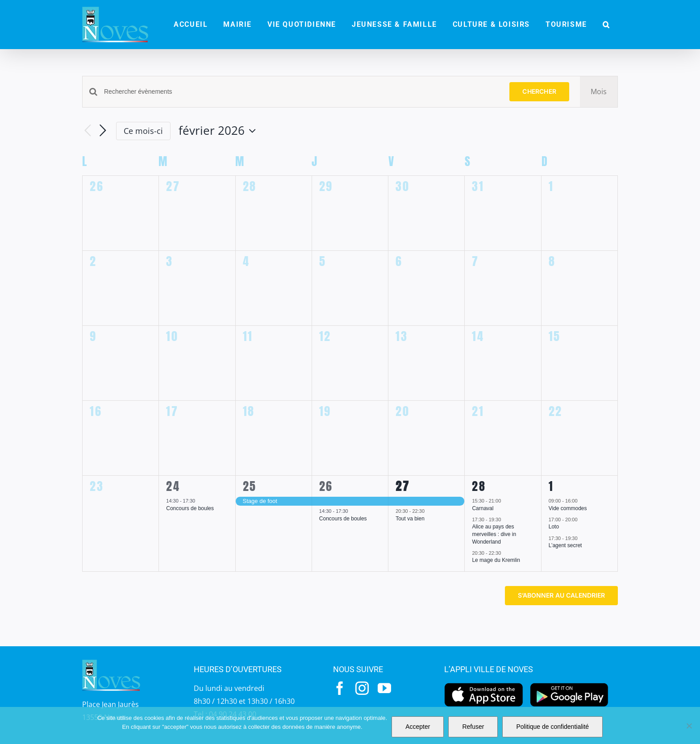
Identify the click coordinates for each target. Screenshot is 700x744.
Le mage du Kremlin (496, 560)
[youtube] (384, 688)
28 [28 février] (479, 486)
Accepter (418, 727)
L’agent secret (565, 545)
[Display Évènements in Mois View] (599, 92)
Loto (554, 527)
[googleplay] (569, 685)
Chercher (539, 91)
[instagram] (362, 688)
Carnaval (483, 508)
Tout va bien (410, 519)
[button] (606, 25)
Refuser (473, 727)
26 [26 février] (326, 486)
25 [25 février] (250, 486)
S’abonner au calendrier (561, 595)
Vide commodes (568, 508)
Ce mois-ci (143, 131)
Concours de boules (190, 508)
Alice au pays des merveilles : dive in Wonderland (494, 534)
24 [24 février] (173, 486)
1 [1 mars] (551, 486)
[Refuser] (689, 726)
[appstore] (484, 685)
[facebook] (340, 688)
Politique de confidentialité (552, 727)
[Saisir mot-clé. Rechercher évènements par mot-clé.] (301, 92)
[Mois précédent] (87, 131)
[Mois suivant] (103, 131)
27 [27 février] (402, 486)
